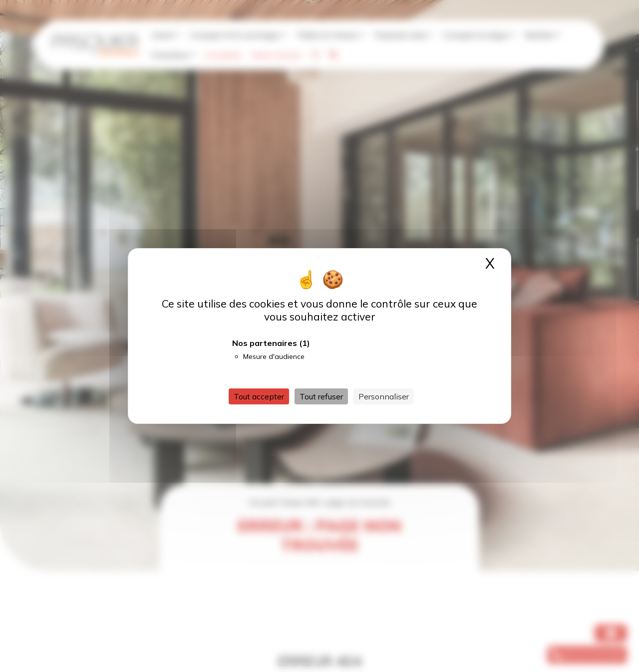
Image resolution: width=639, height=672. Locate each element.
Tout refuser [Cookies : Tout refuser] (321, 396)
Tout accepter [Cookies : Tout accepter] (259, 396)
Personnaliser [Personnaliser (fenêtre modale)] (384, 396)
